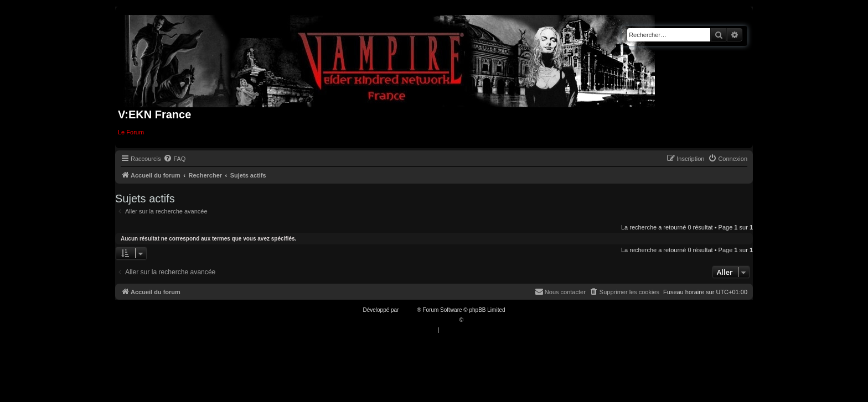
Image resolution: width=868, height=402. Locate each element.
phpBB (409, 310)
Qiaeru (473, 320)
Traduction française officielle (422, 320)
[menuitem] (174, 159)
